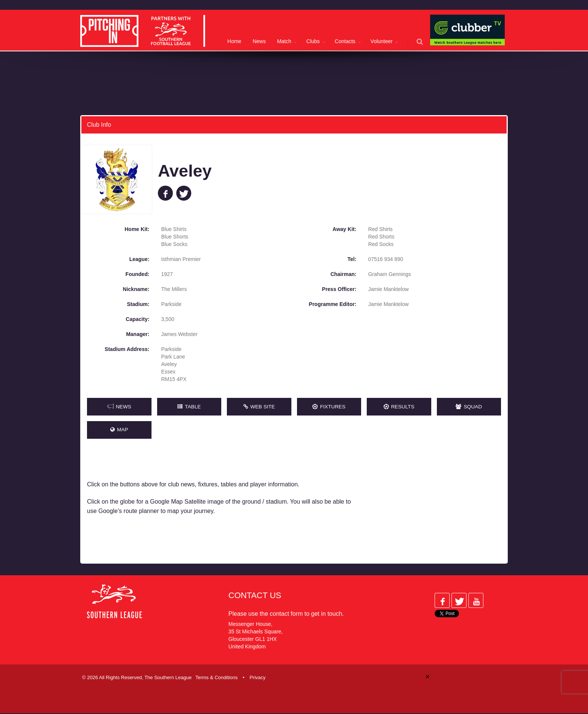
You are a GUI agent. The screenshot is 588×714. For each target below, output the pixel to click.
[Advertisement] (436, 505)
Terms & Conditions (217, 678)
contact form (286, 614)
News (259, 41)
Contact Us (255, 596)
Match (284, 41)
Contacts (345, 41)
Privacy (257, 678)
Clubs (313, 41)
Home (234, 41)
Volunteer (382, 41)
